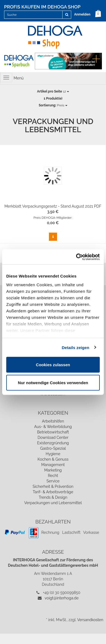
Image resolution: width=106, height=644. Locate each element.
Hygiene (53, 454)
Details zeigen (75, 347)
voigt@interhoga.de (62, 598)
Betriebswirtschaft (53, 432)
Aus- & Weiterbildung (53, 427)
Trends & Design (53, 497)
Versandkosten (90, 620)
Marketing (53, 470)
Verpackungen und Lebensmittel (53, 503)
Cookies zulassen (53, 365)
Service (53, 481)
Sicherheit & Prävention (53, 486)
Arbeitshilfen (53, 421)
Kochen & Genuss (53, 459)
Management (53, 465)
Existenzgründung (53, 443)
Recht (53, 476)
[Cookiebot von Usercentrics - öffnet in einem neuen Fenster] (76, 257)
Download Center (53, 437)
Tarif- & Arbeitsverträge (53, 492)
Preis (53, 105)
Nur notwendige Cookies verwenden (53, 382)
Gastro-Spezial (53, 448)
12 (53, 91)
